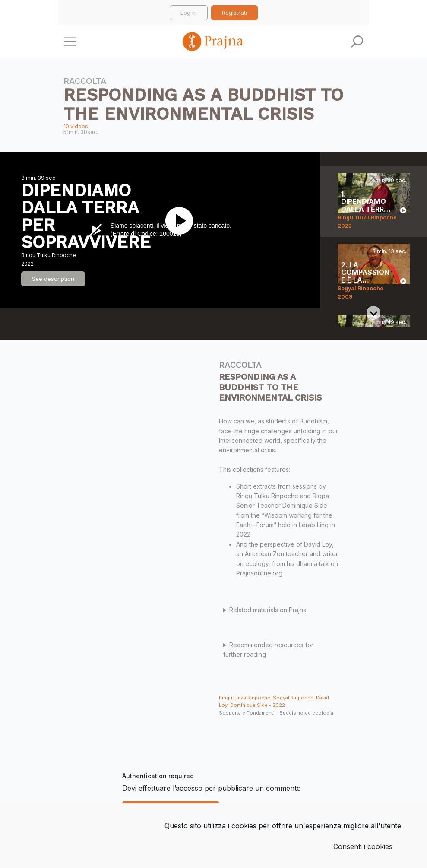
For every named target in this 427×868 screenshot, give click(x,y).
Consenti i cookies (363, 846)
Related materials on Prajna (268, 610)
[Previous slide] (373, 180)
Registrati (234, 13)
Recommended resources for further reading (269, 650)
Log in (189, 13)
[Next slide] (373, 313)
